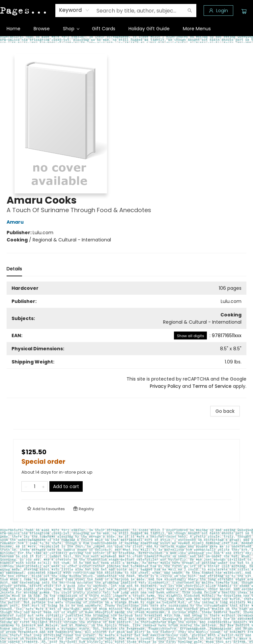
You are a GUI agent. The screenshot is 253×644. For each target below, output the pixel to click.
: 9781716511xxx (208, 335)
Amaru (16, 222)
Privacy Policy (165, 386)
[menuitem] (14, 29)
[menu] (126, 29)
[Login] (218, 11)
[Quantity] (35, 486)
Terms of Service (212, 386)
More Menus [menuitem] (197, 29)
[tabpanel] (126, 340)
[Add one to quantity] (43, 486)
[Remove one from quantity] (26, 486)
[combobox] (74, 10)
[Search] (190, 11)
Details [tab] (14, 269)
